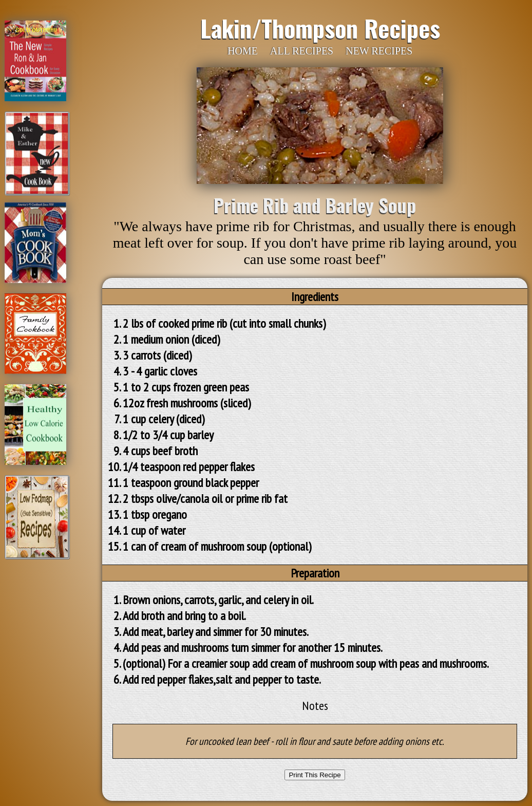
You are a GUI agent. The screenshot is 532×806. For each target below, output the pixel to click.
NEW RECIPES (379, 51)
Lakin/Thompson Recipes (320, 28)
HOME (243, 51)
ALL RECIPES (302, 51)
